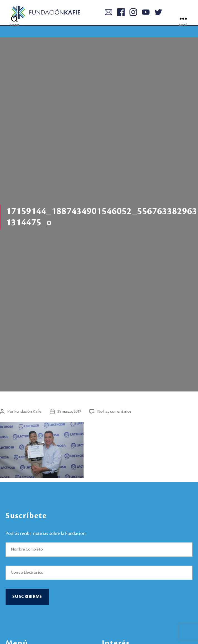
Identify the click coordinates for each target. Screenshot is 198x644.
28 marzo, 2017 (69, 412)
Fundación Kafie (28, 412)
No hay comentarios (114, 412)
